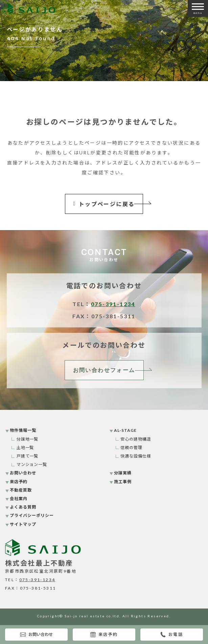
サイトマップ (23, 524)
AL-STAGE (125, 430)
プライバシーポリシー (32, 515)
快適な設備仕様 (136, 456)
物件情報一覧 (23, 430)
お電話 (172, 635)
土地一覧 (25, 448)
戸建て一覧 (28, 456)
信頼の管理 (131, 448)
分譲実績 (123, 473)
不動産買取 (21, 490)
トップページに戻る (104, 204)
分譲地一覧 (28, 439)
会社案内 (19, 499)
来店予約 (104, 635)
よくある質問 (23, 507)
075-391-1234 (113, 304)
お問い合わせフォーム (104, 370)
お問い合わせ (37, 635)
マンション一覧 (32, 464)
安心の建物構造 (136, 439)
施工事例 (123, 482)
